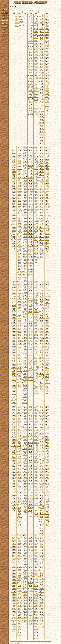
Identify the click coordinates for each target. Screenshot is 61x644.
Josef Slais (42, 71)
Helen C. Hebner (36, 94)
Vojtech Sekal (47, 31)
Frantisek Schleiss (31, 74)
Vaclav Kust (25, 183)
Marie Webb (30, 376)
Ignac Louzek (36, 70)
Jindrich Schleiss (36, 31)
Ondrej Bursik (42, 369)
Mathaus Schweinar (42, 315)
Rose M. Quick (47, 237)
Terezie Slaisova (30, 237)
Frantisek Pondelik (30, 30)
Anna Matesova (47, 35)
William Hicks (42, 389)
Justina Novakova (25, 257)
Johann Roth (30, 251)
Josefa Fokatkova (25, 386)
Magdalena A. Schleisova (25, 317)
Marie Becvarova (14, 207)
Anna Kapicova (14, 198)
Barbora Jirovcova (42, 57)
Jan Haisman (30, 37)
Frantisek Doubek (14, 180)
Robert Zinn (25, 260)
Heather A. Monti (36, 111)
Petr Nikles (25, 331)
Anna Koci (29, 45)
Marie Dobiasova (14, 311)
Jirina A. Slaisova (30, 99)
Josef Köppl (36, 213)
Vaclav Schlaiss (36, 65)
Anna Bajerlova (31, 306)
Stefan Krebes (19, 376)
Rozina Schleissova (47, 152)
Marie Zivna (42, 54)
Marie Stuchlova (14, 153)
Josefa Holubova (47, 41)
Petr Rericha (19, 336)
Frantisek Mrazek (42, 216)
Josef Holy (19, 349)
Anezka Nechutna (31, 266)
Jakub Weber (47, 323)
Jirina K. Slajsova (47, 110)
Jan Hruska (14, 326)
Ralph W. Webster (14, 395)
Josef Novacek (19, 373)
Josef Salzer (47, 230)
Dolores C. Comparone (36, 386)
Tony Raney (30, 104)
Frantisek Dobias (30, 178)
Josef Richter (36, 251)
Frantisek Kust (25, 335)
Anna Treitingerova (30, 287)
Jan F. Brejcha (47, 364)
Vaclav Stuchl (36, 343)
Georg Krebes (42, 224)
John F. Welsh (41, 123)
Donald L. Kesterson (36, 255)
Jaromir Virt (14, 246)
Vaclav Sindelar (42, 90)
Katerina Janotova (42, 193)
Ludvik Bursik (42, 370)
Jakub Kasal (19, 292)
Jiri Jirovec (41, 22)
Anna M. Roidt (47, 365)
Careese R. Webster (25, 275)
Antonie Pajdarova (42, 245)
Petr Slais (19, 238)
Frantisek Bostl (47, 64)
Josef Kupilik (30, 244)
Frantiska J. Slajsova (30, 94)
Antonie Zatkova (31, 75)
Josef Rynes (14, 361)
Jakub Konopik (42, 360)
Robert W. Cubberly (19, 267)
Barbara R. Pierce (31, 254)
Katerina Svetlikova (47, 290)
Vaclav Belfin (47, 217)
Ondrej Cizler (14, 171)
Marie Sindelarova (42, 250)
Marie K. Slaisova (14, 215)
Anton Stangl (42, 44)
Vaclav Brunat (47, 207)
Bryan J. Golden (47, 249)
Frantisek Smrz (30, 93)
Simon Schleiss (25, 147)
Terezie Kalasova (36, 44)
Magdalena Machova (25, 157)
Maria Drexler (19, 358)
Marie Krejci (30, 177)
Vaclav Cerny (47, 224)
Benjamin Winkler (14, 239)
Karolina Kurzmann (19, 211)
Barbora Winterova (30, 225)
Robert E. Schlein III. (42, 135)
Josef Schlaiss (14, 336)
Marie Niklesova (42, 228)
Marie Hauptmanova (36, 390)
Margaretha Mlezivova (42, 163)
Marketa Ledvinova (19, 342)
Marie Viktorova (47, 173)
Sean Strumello (14, 403)
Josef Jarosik (42, 195)
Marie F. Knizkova (19, 235)
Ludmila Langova (25, 247)
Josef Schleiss (42, 70)
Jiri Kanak (42, 302)
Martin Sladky (19, 335)
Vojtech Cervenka (36, 49)
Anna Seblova (47, 328)
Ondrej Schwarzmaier (36, 247)
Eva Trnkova (19, 177)
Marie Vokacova (25, 215)
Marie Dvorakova (31, 222)
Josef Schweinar (19, 189)
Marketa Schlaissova (42, 15)
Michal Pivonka (25, 350)
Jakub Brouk (25, 205)
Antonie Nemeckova (42, 327)
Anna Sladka (14, 386)
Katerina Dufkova (42, 209)
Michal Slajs (25, 401)
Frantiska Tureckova (42, 226)
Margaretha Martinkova (47, 170)
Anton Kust (14, 186)
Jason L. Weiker (36, 394)
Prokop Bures (14, 154)
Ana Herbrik (47, 99)
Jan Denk (30, 62)
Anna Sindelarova (19, 364)
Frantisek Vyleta (42, 179)
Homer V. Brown (42, 125)
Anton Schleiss (19, 183)
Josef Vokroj (36, 191)
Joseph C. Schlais (47, 234)
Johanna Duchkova (47, 74)
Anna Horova (36, 364)
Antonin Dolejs (19, 233)
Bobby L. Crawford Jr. (41, 386)
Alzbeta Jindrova (19, 296)
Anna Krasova (14, 304)
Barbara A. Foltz (42, 255)
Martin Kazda (36, 325)
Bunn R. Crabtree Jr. (14, 377)
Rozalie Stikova (42, 98)
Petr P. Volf (25, 207)
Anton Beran (36, 302)
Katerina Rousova (19, 182)
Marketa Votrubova (19, 242)
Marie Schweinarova (25, 196)
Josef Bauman (47, 370)
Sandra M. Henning (20, 273)
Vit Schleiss (42, 40)
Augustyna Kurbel (14, 224)
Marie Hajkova (30, 22)
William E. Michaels (47, 386)
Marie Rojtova (30, 71)
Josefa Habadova (47, 32)
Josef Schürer (42, 221)
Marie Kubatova (42, 60)
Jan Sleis (36, 68)
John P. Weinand (25, 234)
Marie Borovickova (47, 94)
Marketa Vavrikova (31, 313)
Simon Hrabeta (30, 156)
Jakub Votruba (25, 385)
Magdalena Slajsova (42, 336)
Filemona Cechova (42, 74)
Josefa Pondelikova (42, 323)
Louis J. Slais (47, 376)
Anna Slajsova (30, 196)
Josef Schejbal (36, 217)
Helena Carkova (14, 388)
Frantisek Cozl (42, 308)
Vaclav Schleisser (19, 169)
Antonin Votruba (42, 81)
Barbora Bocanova (19, 363)
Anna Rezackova (47, 340)
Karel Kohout (14, 193)
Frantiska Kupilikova (36, 73)
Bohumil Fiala (42, 364)
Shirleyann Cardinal (36, 259)
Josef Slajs (30, 90)
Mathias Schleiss (30, 162)
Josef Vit (19, 239)
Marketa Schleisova (14, 340)
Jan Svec (29, 84)
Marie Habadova (47, 165)
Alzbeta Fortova (36, 67)
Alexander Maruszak (47, 104)
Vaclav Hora (41, 249)
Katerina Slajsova (47, 176)
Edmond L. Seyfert (30, 278)
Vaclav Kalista (30, 201)
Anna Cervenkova (36, 165)
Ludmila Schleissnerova (14, 296)
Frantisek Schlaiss (31, 234)
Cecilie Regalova (42, 80)
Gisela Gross (42, 244)
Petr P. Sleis (19, 236)
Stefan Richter (14, 221)
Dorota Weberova (47, 303)
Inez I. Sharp (30, 219)
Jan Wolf (47, 23)
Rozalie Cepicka (36, 47)
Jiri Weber (36, 326)
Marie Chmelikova (36, 337)
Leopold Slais (30, 236)
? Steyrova (19, 289)
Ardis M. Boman (30, 89)
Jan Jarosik (42, 321)
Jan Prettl (36, 292)
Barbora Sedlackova (30, 53)
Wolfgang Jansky (36, 153)
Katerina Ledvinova (47, 92)
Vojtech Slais (14, 345)
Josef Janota (36, 204)
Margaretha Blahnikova (14, 351)
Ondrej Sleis (36, 323)
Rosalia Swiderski (42, 378)
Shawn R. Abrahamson (30, 108)
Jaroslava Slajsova (25, 272)
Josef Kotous (42, 168)
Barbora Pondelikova (25, 239)
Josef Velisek (47, 189)
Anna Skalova (25, 347)
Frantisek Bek (36, 223)
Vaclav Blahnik (30, 83)
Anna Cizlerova (36, 40)
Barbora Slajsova (31, 49)
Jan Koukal (36, 27)
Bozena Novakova (19, 339)
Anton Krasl (19, 287)
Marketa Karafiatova (25, 325)
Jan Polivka (42, 294)
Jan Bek (29, 305)
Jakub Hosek (30, 209)
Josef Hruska (42, 83)
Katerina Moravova (47, 26)
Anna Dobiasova (47, 200)
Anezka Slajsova (14, 245)
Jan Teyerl (30, 206)
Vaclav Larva (42, 236)
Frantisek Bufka (36, 372)
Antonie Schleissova (25, 329)
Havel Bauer (42, 92)
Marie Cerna (47, 30)
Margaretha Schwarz (30, 77)
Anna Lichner (30, 311)
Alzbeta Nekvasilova (47, 54)
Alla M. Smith (25, 395)
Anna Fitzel (42, 223)
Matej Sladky (19, 195)
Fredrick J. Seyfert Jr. (30, 364)
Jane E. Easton (30, 370)
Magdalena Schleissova (25, 286)
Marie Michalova (30, 70)
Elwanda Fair (19, 386)
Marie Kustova (14, 196)
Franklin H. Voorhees (30, 96)
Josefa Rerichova (31, 170)
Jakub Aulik (30, 198)
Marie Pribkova (47, 215)
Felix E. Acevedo (36, 97)
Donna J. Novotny (19, 379)
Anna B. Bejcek (25, 251)
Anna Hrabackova (30, 314)
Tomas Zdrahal (14, 320)
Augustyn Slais (42, 198)
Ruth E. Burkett (42, 123)
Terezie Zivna (30, 28)
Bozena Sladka (36, 220)
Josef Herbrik (47, 177)
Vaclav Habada (25, 302)
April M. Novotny (31, 114)
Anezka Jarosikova (25, 400)
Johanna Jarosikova (42, 330)
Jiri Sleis (17, 22)
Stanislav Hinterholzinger (25, 271)
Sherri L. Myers (17, 23)
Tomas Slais (19, 346)
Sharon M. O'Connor (47, 244)
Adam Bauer (47, 160)
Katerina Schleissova (30, 39)
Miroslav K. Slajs (36, 376)
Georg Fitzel (42, 50)
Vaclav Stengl (47, 95)
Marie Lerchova (19, 202)
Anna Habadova (25, 227)
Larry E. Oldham (25, 394)
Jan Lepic (31, 347)
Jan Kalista (41, 329)
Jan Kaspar (14, 342)
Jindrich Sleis (30, 351)
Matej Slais (14, 208)
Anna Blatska (36, 24)
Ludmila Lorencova (36, 77)
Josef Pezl (36, 240)
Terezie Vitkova (25, 228)
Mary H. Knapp (30, 261)
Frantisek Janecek (30, 265)
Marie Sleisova (47, 222)
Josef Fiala (30, 335)
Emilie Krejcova (36, 224)
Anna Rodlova (47, 320)
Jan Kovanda (36, 300)
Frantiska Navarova (47, 212)
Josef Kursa (47, 316)
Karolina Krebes (19, 344)
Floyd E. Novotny (30, 275)
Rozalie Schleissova (25, 152)
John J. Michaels (42, 237)
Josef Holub (19, 196)
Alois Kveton (19, 308)
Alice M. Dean (25, 253)
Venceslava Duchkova (36, 105)
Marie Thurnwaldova (47, 195)
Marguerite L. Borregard (42, 372)
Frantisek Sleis (30, 188)
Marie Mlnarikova (36, 177)
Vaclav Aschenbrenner (47, 90)
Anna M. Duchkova (47, 311)
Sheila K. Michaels (30, 375)
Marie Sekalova (36, 359)
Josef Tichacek (42, 210)
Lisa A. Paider (47, 242)
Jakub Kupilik (14, 365)
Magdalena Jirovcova (30, 184)
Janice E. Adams (47, 236)
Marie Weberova (36, 52)
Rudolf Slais (25, 242)
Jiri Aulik (47, 52)
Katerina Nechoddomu (14, 321)
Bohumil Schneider (46, 228)
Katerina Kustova (36, 167)
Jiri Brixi (47, 101)
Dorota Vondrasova (14, 302)
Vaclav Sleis (30, 211)
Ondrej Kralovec (36, 51)
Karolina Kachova (42, 347)
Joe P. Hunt (14, 402)
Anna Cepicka (25, 250)
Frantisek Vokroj (47, 351)
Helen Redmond (17, 26)
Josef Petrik (42, 252)
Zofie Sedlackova (47, 219)
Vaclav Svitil (36, 379)
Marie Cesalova (47, 362)
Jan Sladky (47, 45)
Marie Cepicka (30, 345)
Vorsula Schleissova (36, 146)
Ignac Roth (30, 253)
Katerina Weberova (30, 173)
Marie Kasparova (47, 205)
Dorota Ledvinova (47, 34)
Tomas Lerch (19, 209)
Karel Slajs (36, 249)
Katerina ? (17, 16)
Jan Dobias (20, 187)
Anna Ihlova (36, 183)
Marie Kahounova (36, 221)
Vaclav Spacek (47, 163)
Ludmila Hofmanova (36, 237)
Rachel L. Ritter (19, 384)
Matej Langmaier (42, 35)
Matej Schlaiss (36, 29)
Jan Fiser (47, 344)
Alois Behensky (25, 366)
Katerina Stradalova (42, 339)
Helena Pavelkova (14, 206)
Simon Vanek (47, 29)
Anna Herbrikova (19, 275)
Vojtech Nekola (14, 315)
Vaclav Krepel (25, 377)
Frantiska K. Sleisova (14, 187)
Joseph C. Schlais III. (36, 109)
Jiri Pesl (30, 181)
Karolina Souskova (42, 240)
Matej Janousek (47, 37)
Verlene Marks (47, 388)
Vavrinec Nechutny (31, 153)
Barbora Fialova (42, 218)
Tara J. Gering (14, 241)
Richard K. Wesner (14, 400)
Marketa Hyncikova (17, 18)
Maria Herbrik (19, 199)
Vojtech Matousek (47, 308)
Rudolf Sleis (42, 350)
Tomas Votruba (36, 295)
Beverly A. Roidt (36, 256)
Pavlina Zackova (47, 75)
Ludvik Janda (14, 380)
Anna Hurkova (30, 55)
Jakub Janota (30, 58)
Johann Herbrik (14, 318)
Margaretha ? (16, 14)
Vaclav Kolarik (30, 204)
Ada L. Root (36, 90)
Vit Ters (19, 162)
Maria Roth (30, 242)
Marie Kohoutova (42, 247)
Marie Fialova (14, 332)
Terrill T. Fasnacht (25, 274)
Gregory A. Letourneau (19, 279)
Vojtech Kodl (14, 394)
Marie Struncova (25, 261)
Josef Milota (30, 338)
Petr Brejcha (42, 199)
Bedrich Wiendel (47, 65)
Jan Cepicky (47, 159)
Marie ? (14, 223)
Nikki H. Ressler (47, 246)
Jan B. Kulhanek (42, 78)
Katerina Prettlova (25, 311)
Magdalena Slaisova (36, 218)
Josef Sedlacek (25, 209)
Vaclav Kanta (47, 307)
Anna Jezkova (19, 352)
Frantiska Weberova (42, 52)
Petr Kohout (36, 46)
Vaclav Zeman (42, 248)
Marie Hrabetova (36, 381)
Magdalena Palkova (19, 231)
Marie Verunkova (14, 283)
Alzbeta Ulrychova (30, 183)
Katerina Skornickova (36, 187)
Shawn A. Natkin (42, 144)
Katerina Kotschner (47, 39)
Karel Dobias (42, 231)
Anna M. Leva (19, 375)
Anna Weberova (19, 185)
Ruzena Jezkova (31, 85)
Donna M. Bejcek (31, 373)
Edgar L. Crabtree (42, 132)
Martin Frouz (47, 343)
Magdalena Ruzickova (30, 340)
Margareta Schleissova (36, 161)
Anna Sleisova (25, 245)
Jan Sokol (25, 304)
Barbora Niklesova (36, 75)
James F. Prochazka (14, 243)
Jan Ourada (14, 301)
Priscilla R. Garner (31, 97)
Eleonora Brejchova (14, 338)
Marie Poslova (42, 63)
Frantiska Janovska (14, 368)
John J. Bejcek (36, 64)
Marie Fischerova (19, 259)
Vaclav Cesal (42, 190)
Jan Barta (35, 35)
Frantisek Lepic (42, 320)
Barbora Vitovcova (36, 81)
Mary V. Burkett (47, 382)
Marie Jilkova (42, 31)
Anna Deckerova (14, 204)
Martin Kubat (25, 170)
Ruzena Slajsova (42, 358)
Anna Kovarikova (25, 186)
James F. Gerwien (36, 96)
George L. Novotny (25, 396)
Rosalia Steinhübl (42, 311)
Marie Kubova (42, 206)
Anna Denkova (19, 219)
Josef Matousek (25, 258)
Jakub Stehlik (47, 184)
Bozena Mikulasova (19, 360)
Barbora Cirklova (30, 154)
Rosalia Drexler (47, 62)
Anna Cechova (30, 174)
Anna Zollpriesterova (14, 176)
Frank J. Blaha (47, 218)
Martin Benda (47, 346)
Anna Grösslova (47, 370)
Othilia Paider (42, 366)
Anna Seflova (36, 49)
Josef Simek (36, 54)
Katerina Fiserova (42, 166)
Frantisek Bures (42, 325)
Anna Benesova (30, 263)
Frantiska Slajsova (36, 361)
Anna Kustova (25, 218)
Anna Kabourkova (30, 148)
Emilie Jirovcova (19, 350)
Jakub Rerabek (25, 295)
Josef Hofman (47, 25)
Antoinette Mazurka (25, 392)
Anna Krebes (30, 78)
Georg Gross (25, 173)
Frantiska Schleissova (30, 199)
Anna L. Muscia (36, 392)
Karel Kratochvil (47, 197)
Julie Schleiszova (25, 192)
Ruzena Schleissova (47, 374)
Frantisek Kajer (25, 349)
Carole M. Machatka (41, 384)
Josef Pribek (30, 248)
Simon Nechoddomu (36, 23)
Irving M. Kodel (19, 246)
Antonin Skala (30, 241)
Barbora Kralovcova (14, 178)
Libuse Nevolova (31, 256)
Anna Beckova (30, 221)
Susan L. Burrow (30, 107)
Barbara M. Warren (17, 22)
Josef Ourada (30, 302)
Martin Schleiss (25, 334)
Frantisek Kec (36, 192)
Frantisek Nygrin (47, 71)
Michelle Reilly (14, 404)
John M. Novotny (19, 253)
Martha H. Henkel (42, 120)
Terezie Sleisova (30, 203)
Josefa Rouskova (30, 316)
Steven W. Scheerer (19, 270)
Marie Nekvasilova (36, 331)
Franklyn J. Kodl (42, 385)
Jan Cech (25, 373)
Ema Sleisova (25, 237)
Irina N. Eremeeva (14, 236)
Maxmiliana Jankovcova (14, 379)
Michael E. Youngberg (42, 381)
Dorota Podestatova (35, 85)
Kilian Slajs (42, 96)
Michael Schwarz (25, 278)
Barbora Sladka (47, 58)
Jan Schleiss (31, 24)
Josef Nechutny (19, 368)
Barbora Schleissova (14, 150)
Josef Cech (14, 382)
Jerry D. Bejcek (47, 384)
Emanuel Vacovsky (36, 245)
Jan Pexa (14, 331)
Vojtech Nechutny (30, 192)
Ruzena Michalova (42, 118)
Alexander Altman (25, 338)
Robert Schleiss (14, 201)
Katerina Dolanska (36, 226)
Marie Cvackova (30, 65)
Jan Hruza (25, 316)
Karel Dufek (25, 219)
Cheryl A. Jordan (19, 266)
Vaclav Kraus (47, 352)
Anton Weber (36, 60)
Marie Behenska (14, 360)
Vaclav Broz (30, 367)
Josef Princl (19, 190)
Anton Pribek (36, 375)
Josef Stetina (19, 361)
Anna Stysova (36, 328)
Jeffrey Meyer (30, 273)
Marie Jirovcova (42, 354)
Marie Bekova (47, 210)
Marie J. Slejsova (42, 376)
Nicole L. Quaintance (36, 395)
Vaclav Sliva (25, 305)
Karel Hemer (41, 376)
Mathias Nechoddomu (14, 292)
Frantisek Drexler (25, 202)
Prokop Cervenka (47, 300)
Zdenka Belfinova (19, 262)
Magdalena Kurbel (47, 198)
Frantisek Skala (20, 367)
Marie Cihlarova (19, 218)
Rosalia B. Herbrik (36, 98)
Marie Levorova (42, 230)
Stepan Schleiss (36, 305)
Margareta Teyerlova (19, 330)
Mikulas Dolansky (25, 216)
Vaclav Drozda (30, 176)
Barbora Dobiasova (30, 67)
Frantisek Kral (19, 370)
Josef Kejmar (19, 174)
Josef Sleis (25, 360)
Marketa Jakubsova (30, 21)
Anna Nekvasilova (19, 366)
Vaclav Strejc (30, 51)
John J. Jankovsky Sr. (42, 112)
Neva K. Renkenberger (36, 107)
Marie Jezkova (42, 99)
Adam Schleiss (30, 41)
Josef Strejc (30, 213)
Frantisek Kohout (47, 82)
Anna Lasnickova (47, 56)
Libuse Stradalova (47, 88)
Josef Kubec (42, 86)
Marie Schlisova (14, 148)
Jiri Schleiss (30, 31)
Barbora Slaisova (25, 206)
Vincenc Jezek (47, 84)
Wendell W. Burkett (31, 370)
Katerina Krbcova (25, 153)
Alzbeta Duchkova (31, 300)
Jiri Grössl (14, 358)
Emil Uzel (36, 385)
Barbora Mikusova (25, 277)
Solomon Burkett (31, 43)
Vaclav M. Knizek (14, 229)
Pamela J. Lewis (14, 400)
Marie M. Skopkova (47, 85)
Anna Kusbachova (14, 156)
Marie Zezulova (25, 358)
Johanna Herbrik (14, 221)
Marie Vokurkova (36, 233)
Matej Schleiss (47, 43)
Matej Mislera (42, 333)
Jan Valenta (36, 154)
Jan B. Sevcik (36, 34)
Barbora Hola (30, 16)
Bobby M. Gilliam (30, 372)
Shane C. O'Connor (31, 111)
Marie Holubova (14, 335)
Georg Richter (25, 165)
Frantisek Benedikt (30, 257)
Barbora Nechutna (36, 348)
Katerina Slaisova (36, 88)
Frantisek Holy (30, 193)
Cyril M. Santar (47, 61)
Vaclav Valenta (41, 213)
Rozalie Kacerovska (14, 165)
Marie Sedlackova (36, 210)
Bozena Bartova (25, 379)
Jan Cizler (42, 25)
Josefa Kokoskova (19, 186)
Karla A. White (19, 381)
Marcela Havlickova (30, 102)
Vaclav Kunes (36, 78)
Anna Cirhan (17, 21)
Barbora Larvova (14, 213)
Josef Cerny (30, 324)
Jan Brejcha (42, 157)
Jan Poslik (47, 49)
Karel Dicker (36, 194)
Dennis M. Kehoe (17, 25)
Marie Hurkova (14, 189)
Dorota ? (36, 14)
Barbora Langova (42, 361)
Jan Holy (47, 293)
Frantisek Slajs (42, 84)
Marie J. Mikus (36, 80)
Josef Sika (31, 317)
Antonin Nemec (25, 210)
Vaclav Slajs (19, 263)
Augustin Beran (47, 162)
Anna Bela (19, 233)
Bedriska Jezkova (47, 357)
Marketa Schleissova (47, 15)
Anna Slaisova (47, 179)
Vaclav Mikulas (42, 169)
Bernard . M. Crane (19, 255)
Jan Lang (42, 234)
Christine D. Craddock (30, 110)
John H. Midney (47, 251)
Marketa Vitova (30, 233)
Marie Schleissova (42, 101)
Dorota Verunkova (42, 27)
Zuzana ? (21, 147)
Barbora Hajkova (14, 328)
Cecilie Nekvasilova (36, 211)
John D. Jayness (41, 138)
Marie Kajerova (25, 263)
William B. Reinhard (14, 390)
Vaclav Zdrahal (47, 331)
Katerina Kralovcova (42, 42)
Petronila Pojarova (19, 323)
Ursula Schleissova (30, 285)
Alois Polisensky (19, 244)
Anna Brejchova (25, 322)
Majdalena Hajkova (14, 355)
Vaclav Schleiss (41, 28)
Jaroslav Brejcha (36, 104)
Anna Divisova (42, 181)
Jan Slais (25, 168)
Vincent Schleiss (14, 305)
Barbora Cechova (25, 187)
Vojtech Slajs (30, 36)
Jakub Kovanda (36, 174)
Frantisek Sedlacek (30, 61)
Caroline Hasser (30, 43)
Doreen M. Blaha (36, 388)
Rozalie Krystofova (25, 356)
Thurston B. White (31, 362)
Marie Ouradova (47, 171)
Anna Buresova (25, 164)
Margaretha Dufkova (42, 202)
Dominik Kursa (36, 293)
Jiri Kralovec (42, 299)
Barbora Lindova (14, 195)
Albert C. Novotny (36, 253)
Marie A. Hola (36, 25)
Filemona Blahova (30, 81)
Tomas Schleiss (30, 25)
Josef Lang (42, 47)
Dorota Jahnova (47, 350)
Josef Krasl (36, 287)
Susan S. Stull (20, 268)
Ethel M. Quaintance (14, 392)
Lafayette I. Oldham (14, 375)
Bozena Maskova (19, 371)
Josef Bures (36, 57)
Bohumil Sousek (42, 114)
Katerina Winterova (31, 224)
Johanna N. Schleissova (42, 183)
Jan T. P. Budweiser (14, 169)
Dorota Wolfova (25, 155)
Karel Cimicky (14, 210)
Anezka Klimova (36, 246)
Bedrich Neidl (30, 87)
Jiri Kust (25, 332)
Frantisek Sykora (42, 117)
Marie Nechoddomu (47, 321)
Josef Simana (41, 115)
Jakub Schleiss (14, 190)
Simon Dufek (30, 64)
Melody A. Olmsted (25, 267)
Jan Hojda (42, 46)
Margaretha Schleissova (19, 157)
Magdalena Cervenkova (25, 159)
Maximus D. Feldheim (47, 108)
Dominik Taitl (36, 189)
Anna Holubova (36, 307)
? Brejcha (19, 318)
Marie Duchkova (14, 228)
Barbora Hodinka (25, 233)
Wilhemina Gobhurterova (47, 81)
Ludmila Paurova (31, 15)
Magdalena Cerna (25, 162)
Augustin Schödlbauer (36, 229)
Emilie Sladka (30, 269)
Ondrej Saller (19, 326)
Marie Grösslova (19, 250)
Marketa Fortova (14, 350)
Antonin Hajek (36, 162)
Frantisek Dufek (19, 347)
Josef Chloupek (30, 263)
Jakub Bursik (36, 239)
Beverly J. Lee (42, 133)
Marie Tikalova (19, 180)
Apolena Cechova (47, 360)
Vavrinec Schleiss (47, 289)
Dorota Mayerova (42, 131)
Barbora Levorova (47, 226)
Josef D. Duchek (14, 397)
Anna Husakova (14, 199)
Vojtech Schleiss (30, 56)
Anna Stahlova (14, 367)
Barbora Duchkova (30, 210)
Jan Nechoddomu (42, 18)
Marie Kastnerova (36, 91)
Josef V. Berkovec (36, 336)
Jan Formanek (30, 195)
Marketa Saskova (19, 299)
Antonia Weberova (14, 329)
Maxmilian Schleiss (14, 290)
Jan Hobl (30, 216)
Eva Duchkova (30, 189)
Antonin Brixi (30, 99)
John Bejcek (30, 105)
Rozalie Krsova (42, 87)
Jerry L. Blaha (25, 280)
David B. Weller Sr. (14, 384)
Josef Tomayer (19, 241)
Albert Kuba (42, 64)
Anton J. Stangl (25, 174)
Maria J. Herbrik (42, 75)
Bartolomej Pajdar (19, 213)
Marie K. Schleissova (36, 18)
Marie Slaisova (30, 59)
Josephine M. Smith (30, 358)
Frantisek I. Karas (42, 196)
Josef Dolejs (30, 230)
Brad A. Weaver (19, 385)
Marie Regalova (36, 316)
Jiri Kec (19, 178)
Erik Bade (42, 143)
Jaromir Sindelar (19, 261)
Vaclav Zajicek (36, 317)
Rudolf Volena (20, 260)
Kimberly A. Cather (25, 269)
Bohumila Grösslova (31, 258)
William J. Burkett (30, 272)
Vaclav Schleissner (25, 293)
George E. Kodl (42, 121)
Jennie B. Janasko (25, 382)
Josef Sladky (42, 154)
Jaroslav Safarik (30, 101)
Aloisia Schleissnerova (42, 161)
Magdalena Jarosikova (36, 314)
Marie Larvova (19, 198)
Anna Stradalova (42, 102)
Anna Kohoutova (16, 19)
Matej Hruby (25, 301)
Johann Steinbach (42, 220)
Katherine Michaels (14, 226)
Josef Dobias (47, 155)
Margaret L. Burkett (42, 126)
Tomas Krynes (42, 77)
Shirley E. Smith (42, 374)
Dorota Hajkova (36, 169)
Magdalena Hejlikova (19, 163)
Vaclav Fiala (42, 257)
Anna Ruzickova (14, 172)
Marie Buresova (20, 245)
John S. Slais (30, 260)
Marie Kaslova (19, 264)
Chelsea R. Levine (17, 25)
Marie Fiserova (14, 346)
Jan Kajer (14, 317)
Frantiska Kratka (25, 354)
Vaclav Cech (19, 229)
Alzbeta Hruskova (16, 15)
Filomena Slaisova (36, 329)
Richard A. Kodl (47, 377)
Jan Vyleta (25, 323)
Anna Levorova (42, 116)
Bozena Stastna (36, 244)
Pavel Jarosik (25, 327)
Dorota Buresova (36, 189)
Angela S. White (30, 275)
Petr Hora (30, 80)
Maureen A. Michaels (36, 102)
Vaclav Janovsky (47, 68)
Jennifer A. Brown (36, 257)
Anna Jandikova (42, 317)
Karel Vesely (36, 87)
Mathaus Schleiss (14, 167)
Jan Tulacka (25, 195)
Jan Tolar (14, 344)
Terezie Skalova (42, 367)
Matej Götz (19, 249)
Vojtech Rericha (30, 327)
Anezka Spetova (30, 91)
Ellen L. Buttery (17, 24)
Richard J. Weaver (42, 258)
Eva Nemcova (47, 59)
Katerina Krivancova (19, 294)
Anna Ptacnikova (36, 71)
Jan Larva (25, 176)
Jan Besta (36, 299)
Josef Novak (47, 361)
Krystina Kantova (19, 215)
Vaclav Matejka (47, 76)
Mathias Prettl (14, 286)
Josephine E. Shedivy (25, 369)
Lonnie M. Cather (14, 398)
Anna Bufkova (42, 32)
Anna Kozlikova (30, 330)
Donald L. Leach (36, 242)
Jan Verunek (19, 305)
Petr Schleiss (14, 152)
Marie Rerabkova (19, 332)
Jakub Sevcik (25, 292)
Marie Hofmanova (19, 148)
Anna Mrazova (30, 180)
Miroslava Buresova (19, 257)
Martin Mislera (42, 174)
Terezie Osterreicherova (42, 345)
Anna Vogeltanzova (14, 184)
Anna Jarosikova (19, 310)
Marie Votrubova (47, 240)
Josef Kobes (30, 312)
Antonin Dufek (30, 250)
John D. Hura (19, 378)
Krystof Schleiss (36, 176)
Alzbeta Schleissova (14, 161)
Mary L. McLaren (47, 78)
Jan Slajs (42, 105)
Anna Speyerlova (36, 235)
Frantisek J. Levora (36, 382)
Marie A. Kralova (14, 219)
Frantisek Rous (25, 224)
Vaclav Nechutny (36, 92)
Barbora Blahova (25, 384)
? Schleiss (30, 68)
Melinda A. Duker (47, 383)
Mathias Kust (36, 205)
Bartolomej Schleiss (36, 15)
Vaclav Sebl (19, 328)
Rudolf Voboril (47, 335)
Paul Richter (19, 166)
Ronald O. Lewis (30, 377)
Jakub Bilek (25, 171)
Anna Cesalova (14, 353)
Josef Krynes (19, 304)
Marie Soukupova (42, 251)
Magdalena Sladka (17, 17)
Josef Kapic (25, 319)
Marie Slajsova (47, 67)
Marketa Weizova (14, 202)
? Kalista (36, 350)
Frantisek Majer (30, 304)
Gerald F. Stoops (47, 243)
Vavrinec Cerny (47, 22)
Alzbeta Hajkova (19, 205)
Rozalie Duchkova (16, 20)
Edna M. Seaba (31, 277)
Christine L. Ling (25, 403)
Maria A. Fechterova (30, 239)
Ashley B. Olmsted (19, 382)
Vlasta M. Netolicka (47, 97)
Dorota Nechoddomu (30, 159)
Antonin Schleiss (30, 18)
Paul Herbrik (14, 306)
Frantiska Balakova (14, 211)
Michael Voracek (19, 227)
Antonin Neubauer (19, 192)
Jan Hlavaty (42, 307)
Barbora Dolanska (42, 177)
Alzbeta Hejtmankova (47, 186)
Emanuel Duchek (36, 83)
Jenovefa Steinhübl (19, 193)
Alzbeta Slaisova (16, 19)
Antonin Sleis (25, 244)
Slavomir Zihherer (47, 87)
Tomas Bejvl (47, 310)
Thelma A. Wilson (36, 112)
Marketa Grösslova (14, 216)
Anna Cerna (47, 46)
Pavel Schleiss (42, 282)
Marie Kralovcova (25, 201)
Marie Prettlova (30, 249)
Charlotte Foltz (42, 388)
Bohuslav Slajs (47, 233)
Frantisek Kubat (30, 33)
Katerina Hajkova (36, 198)
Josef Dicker (19, 325)
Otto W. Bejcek (19, 277)
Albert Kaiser (47, 48)
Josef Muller (47, 225)
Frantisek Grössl (25, 380)
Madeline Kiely (14, 248)
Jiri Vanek (36, 43)
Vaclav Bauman (42, 242)
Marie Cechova (42, 129)
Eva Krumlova (30, 82)
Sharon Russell (36, 252)
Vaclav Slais (47, 73)
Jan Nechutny (42, 153)
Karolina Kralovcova (36, 62)
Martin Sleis (25, 363)
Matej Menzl (19, 176)
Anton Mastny (42, 61)
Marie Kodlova (25, 236)
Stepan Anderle (25, 221)
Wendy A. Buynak (25, 398)
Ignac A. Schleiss (14, 285)
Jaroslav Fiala (42, 363)
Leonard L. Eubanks (47, 379)
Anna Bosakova (47, 232)
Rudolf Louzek (30, 227)
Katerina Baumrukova (25, 310)
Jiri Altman (25, 340)
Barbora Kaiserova (25, 341)
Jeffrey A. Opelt (25, 403)
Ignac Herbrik (25, 231)
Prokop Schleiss (42, 16)
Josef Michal (47, 239)
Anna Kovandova (19, 226)
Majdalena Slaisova (19, 223)
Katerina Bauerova (19, 290)
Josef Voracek (36, 233)
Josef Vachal (30, 34)
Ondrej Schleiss (31, 301)
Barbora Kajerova (19, 302)
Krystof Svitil (31, 354)
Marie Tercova (36, 384)
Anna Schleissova (17, 16)
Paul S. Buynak (47, 106)
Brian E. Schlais (47, 248)
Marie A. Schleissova (30, 292)
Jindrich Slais (42, 108)
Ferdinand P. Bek (36, 58)
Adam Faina (36, 164)
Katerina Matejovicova (47, 202)
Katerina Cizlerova (30, 168)
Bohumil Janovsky (14, 218)
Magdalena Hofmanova (47, 149)
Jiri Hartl (19, 160)
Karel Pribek (19, 248)
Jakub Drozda (19, 171)
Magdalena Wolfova (47, 157)
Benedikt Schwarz (30, 270)
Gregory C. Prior (36, 100)
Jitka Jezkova (47, 102)
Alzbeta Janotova (42, 21)
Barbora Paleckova (42, 128)
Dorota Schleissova (30, 19)
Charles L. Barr (30, 357)
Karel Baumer (30, 360)
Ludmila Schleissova (25, 282)
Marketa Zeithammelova (42, 24)
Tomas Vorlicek (25, 225)
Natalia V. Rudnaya (14, 238)
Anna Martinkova (36, 312)
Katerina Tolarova (47, 207)
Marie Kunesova (36, 231)
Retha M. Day (42, 254)
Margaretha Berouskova (36, 196)
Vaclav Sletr (47, 98)
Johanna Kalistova (47, 338)
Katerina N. (36, 28)
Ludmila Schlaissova (36, 171)
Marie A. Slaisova (30, 157)
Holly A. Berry (42, 137)
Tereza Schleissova (14, 323)
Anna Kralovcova (42, 175)
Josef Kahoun (42, 233)
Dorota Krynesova (30, 27)
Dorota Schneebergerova (47, 298)
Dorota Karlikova (36, 346)
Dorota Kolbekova (47, 372)
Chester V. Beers (25, 254)
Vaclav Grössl (30, 323)
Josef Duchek (30, 245)
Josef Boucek (30, 319)
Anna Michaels (47, 354)
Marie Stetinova (47, 70)
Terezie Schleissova (25, 203)
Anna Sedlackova (42, 29)
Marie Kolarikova (47, 193)
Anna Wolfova (37, 36)
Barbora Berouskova (36, 38)
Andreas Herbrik (42, 49)
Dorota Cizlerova (30, 299)
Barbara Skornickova (31, 47)
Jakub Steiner (36, 168)
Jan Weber (25, 337)
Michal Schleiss (36, 207)
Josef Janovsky (42, 352)
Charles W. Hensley (36, 261)
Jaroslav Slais (31, 73)
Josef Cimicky (30, 218)
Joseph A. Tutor (25, 382)
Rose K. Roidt (42, 239)
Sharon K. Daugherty (42, 139)
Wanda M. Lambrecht (36, 114)
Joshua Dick (30, 113)
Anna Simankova (47, 305)
